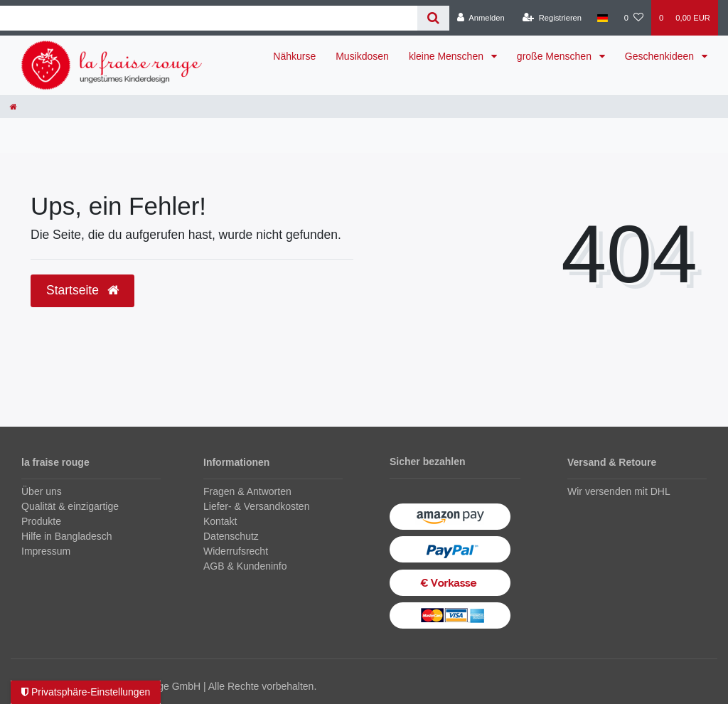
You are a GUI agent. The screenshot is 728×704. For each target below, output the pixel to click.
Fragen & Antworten (247, 491)
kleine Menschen (448, 56)
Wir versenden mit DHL (619, 491)
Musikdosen (362, 56)
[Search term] (209, 18)
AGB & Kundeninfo (245, 566)
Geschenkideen (661, 56)
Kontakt (220, 521)
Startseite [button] (82, 290)
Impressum (46, 551)
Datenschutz (231, 536)
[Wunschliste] (634, 18)
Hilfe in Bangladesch (67, 536)
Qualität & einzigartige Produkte (70, 514)
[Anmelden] (481, 18)
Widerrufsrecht (236, 551)
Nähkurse (294, 56)
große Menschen (556, 56)
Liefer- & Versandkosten (256, 506)
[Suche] (433, 18)
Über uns (42, 491)
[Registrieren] (552, 18)
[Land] (603, 18)
